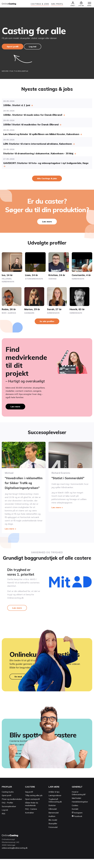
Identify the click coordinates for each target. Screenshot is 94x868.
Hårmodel (53, 818)
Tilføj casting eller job (34, 804)
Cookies (75, 814)
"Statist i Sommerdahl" (70, 478)
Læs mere (47, 222)
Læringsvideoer (55, 804)
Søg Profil (57, 4)
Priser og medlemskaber (12, 808)
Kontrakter (29, 822)
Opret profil (13, 47)
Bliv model (53, 829)
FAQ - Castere (31, 818)
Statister (52, 814)
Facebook (77, 825)
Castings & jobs (40, 4)
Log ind (33, 47)
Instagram (77, 822)
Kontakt (75, 818)
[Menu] (88, 4)
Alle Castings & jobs (47, 179)
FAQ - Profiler (7, 812)
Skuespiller (53, 833)
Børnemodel (54, 822)
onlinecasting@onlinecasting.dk (16, 857)
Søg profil (29, 801)
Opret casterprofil (32, 808)
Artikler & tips (54, 801)
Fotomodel (53, 836)
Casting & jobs (8, 801)
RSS (4, 823)
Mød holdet (76, 807)
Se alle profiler (47, 322)
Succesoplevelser (9, 815)
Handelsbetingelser (80, 811)
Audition (52, 825)
